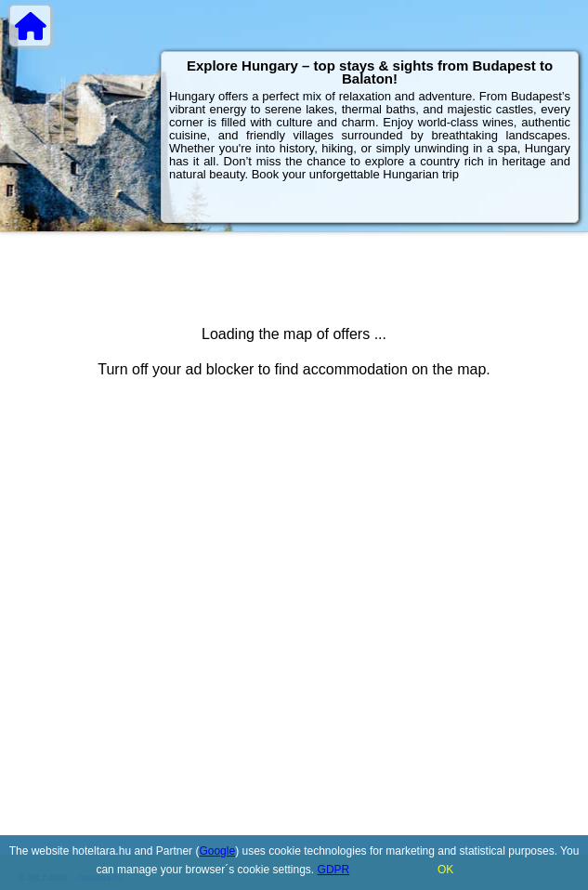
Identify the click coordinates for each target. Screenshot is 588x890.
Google (217, 851)
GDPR (334, 870)
